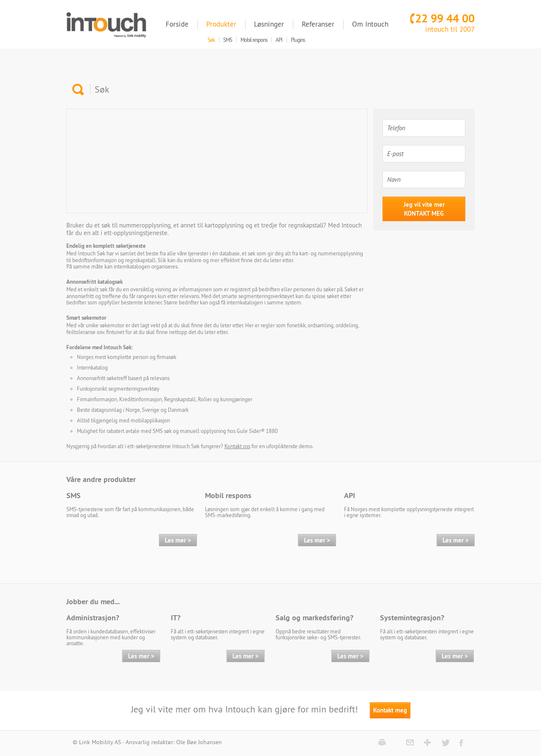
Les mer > (178, 540)
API (350, 495)
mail (411, 743)
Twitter (446, 743)
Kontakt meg (390, 710)
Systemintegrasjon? (412, 618)
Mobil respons (228, 495)
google (428, 743)
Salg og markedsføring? (314, 618)
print (383, 743)
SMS (74, 495)
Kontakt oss (237, 446)
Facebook (464, 743)
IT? (176, 618)
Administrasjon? (93, 618)
